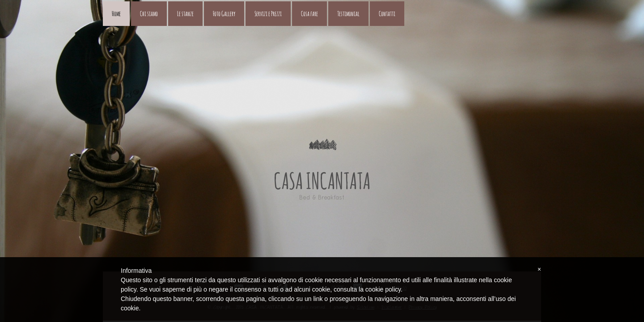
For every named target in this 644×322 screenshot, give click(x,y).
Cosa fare (309, 14)
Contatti (387, 14)
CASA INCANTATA (322, 181)
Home (116, 14)
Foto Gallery (224, 14)
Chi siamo (149, 14)
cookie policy (383, 289)
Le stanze (185, 14)
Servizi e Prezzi (268, 14)
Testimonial (348, 14)
